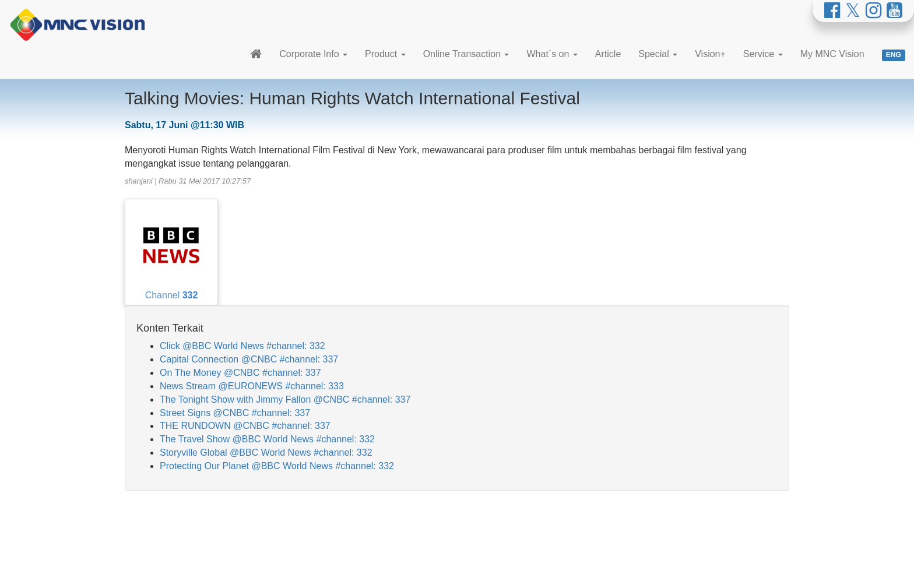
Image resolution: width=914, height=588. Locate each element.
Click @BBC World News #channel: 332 (242, 346)
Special (658, 54)
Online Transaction (466, 54)
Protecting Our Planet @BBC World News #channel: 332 (277, 466)
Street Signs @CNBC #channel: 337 (235, 413)
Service (763, 54)
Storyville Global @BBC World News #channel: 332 (266, 453)
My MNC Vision (832, 54)
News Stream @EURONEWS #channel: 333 (252, 386)
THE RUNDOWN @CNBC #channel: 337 (245, 426)
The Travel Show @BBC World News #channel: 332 (267, 439)
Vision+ (710, 54)
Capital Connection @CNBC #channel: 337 (249, 359)
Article (608, 54)
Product (385, 54)
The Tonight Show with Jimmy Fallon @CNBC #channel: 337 (285, 399)
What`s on (552, 54)
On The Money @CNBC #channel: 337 (240, 373)
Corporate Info (313, 54)
